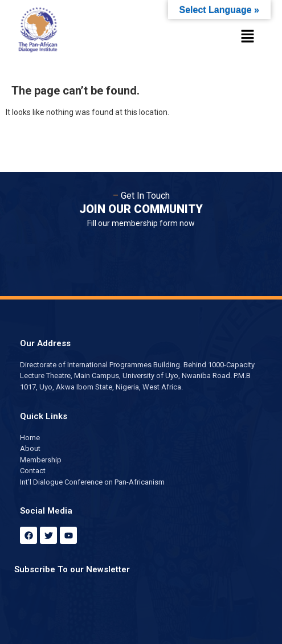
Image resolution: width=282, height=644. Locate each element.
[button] (248, 37)
